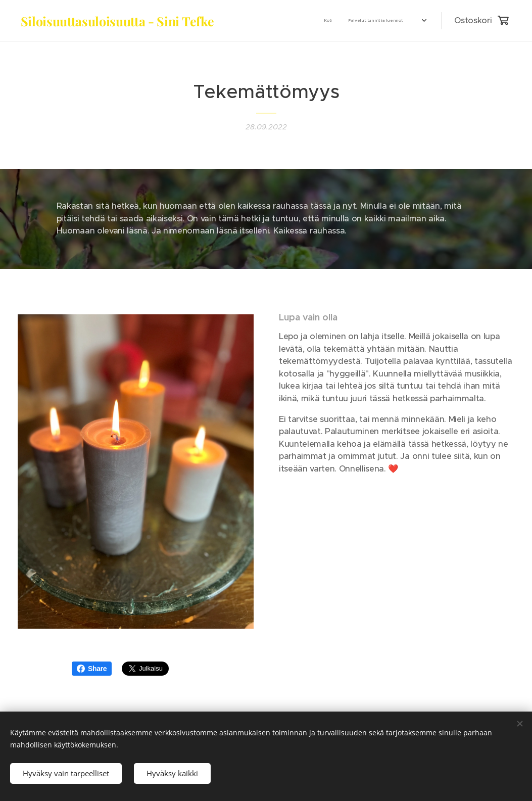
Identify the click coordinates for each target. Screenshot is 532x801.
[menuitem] (281, 21)
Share (92, 669)
